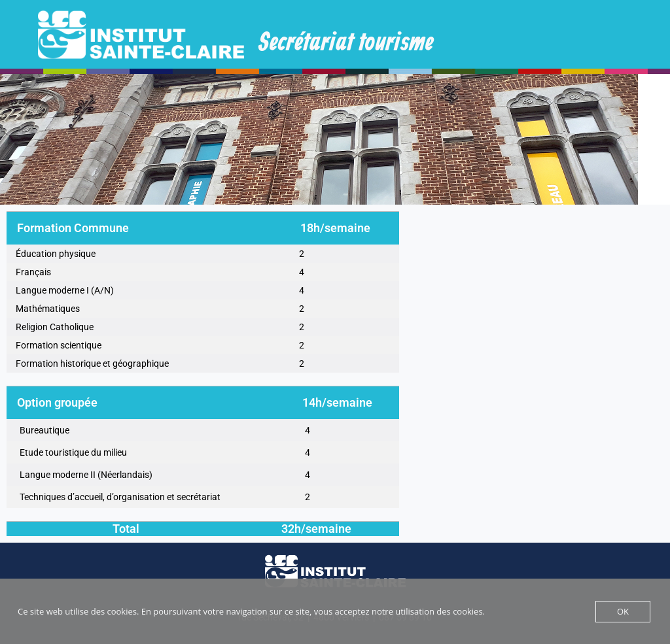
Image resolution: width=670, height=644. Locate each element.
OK (623, 611)
